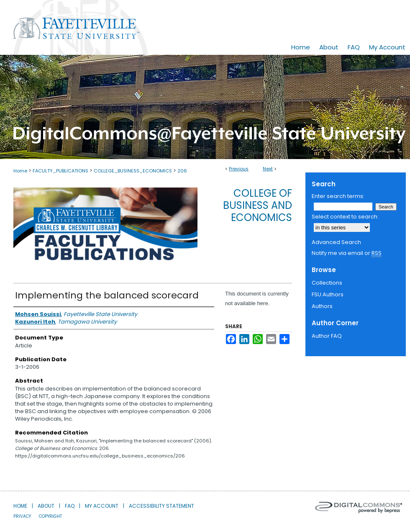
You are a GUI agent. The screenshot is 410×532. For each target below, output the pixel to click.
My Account (102, 506)
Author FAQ (327, 336)
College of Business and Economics (258, 205)
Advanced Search (336, 242)
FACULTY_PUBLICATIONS (60, 171)
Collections (327, 283)
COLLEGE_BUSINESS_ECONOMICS (133, 171)
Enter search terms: (338, 196)
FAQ (70, 506)
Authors (322, 306)
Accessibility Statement (161, 506)
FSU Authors (328, 294)
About (46, 506)
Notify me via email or (347, 253)
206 (182, 171)
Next (268, 169)
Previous (239, 169)
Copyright (50, 516)
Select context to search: (345, 217)
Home (20, 171)
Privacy (22, 516)
